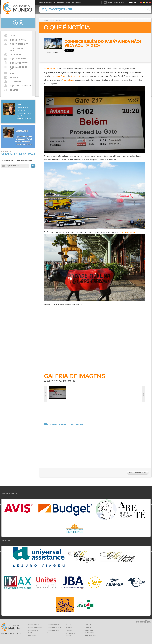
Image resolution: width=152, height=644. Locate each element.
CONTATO (14, 90)
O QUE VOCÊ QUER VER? (18, 68)
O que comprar (18, 59)
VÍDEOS (13, 73)
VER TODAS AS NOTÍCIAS (138, 473)
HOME (12, 36)
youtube (21, 23)
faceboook (15, 23)
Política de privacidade (90, 631)
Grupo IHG (75, 76)
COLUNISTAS (16, 82)
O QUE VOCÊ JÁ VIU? (54, 628)
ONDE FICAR (32, 635)
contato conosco (128, 232)
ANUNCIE (88, 628)
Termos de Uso (90, 635)
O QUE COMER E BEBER (33, 631)
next (143, 394)
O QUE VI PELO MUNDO (20, 86)
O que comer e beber (17, 49)
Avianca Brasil (60, 76)
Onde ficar (15, 55)
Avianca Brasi (68, 80)
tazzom (143, 622)
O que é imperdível (19, 44)
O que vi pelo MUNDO (11, 627)
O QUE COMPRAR (53, 625)
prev (45, 394)
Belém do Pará (50, 69)
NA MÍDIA (14, 78)
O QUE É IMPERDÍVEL (35, 628)
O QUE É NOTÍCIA (18, 40)
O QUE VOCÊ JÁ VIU (19, 63)
